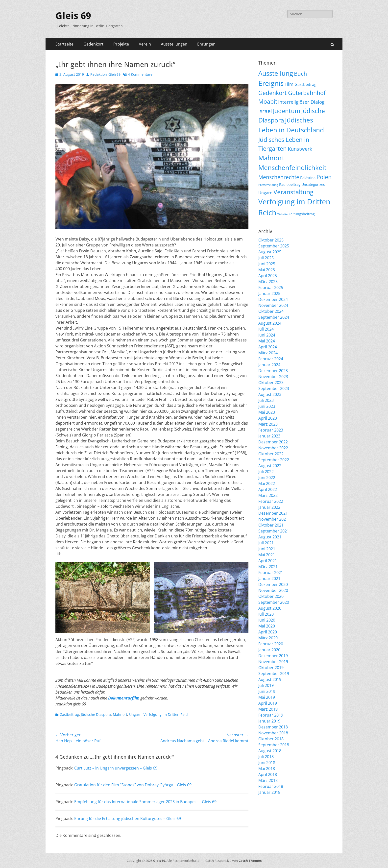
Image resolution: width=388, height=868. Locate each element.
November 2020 (273, 590)
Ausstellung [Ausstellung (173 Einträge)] (276, 73)
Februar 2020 (271, 644)
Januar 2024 (269, 365)
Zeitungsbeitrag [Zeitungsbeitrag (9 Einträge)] (302, 214)
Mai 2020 (267, 626)
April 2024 (268, 347)
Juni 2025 (267, 264)
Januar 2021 (269, 579)
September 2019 (274, 674)
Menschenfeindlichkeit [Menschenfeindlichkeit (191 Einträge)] (292, 168)
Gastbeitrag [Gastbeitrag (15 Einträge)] (305, 84)
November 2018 (273, 733)
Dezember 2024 (273, 299)
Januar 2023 (269, 436)
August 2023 (270, 394)
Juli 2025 (266, 258)
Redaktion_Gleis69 (105, 74)
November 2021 (273, 519)
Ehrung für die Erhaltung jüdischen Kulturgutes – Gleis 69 (128, 819)
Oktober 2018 (271, 739)
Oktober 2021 (271, 525)
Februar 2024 (271, 359)
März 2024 (268, 353)
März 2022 (268, 495)
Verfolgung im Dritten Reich (167, 714)
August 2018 (270, 751)
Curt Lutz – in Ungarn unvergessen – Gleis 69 (116, 768)
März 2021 (268, 567)
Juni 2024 (267, 335)
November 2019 (273, 662)
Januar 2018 (269, 792)
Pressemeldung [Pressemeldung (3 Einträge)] (268, 185)
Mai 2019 (267, 697)
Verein (145, 44)
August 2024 (270, 323)
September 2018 (274, 745)
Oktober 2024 (271, 311)
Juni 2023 (267, 406)
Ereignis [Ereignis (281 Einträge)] (271, 83)
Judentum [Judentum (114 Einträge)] (287, 111)
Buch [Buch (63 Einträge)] (301, 74)
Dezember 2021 (273, 513)
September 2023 (274, 388)
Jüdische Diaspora (96, 714)
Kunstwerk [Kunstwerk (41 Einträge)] (300, 149)
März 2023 (268, 424)
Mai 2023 (267, 412)
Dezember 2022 (273, 442)
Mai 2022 (267, 483)
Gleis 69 (73, 16)
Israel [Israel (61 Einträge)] (265, 111)
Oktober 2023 (271, 383)
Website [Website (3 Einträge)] (282, 214)
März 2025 (268, 282)
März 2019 (268, 709)
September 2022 (274, 460)
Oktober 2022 (271, 454)
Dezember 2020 (273, 584)
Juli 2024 (266, 329)
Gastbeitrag (69, 714)
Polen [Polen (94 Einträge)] (324, 177)
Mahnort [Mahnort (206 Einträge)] (271, 158)
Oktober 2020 (271, 596)
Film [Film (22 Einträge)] (289, 84)
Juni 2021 (267, 549)
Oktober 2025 (271, 240)
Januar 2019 (269, 721)
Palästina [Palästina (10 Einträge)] (308, 178)
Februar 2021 (271, 573)
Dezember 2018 (273, 727)
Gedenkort (93, 44)
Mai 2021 (267, 555)
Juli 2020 (266, 614)
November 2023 (273, 377)
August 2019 (270, 679)
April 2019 (268, 703)
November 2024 (273, 305)
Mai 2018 (267, 769)
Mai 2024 (267, 341)
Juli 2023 (266, 400)
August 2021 (270, 537)
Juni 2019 (267, 691)
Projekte (121, 44)
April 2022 (268, 489)
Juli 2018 (266, 757)
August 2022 (270, 466)
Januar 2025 (269, 293)
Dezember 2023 (273, 371)
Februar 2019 (271, 715)
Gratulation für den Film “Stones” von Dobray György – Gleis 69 (133, 785)
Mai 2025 (267, 270)
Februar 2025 (271, 288)
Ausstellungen (174, 44)
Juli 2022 (266, 472)
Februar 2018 (271, 786)
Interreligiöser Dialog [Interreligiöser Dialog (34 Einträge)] (301, 102)
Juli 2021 (266, 543)
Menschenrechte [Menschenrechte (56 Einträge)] (279, 177)
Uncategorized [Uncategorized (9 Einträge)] (313, 184)
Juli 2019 (266, 685)
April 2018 (268, 774)
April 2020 (268, 632)
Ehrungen (206, 44)
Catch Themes (250, 861)
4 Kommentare (140, 74)
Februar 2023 (271, 430)
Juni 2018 (267, 763)
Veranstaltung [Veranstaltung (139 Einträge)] (293, 192)
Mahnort (120, 714)
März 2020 (268, 638)
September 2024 (274, 317)
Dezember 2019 (273, 656)
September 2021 (274, 531)
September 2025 (274, 246)
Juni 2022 (267, 478)
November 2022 (273, 448)
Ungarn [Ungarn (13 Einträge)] (265, 193)
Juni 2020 (267, 620)
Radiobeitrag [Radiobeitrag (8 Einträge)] (290, 184)
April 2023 (268, 418)
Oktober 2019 (271, 668)
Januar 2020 (269, 650)
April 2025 (268, 276)
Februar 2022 (271, 501)
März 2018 (268, 780)
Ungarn (135, 714)
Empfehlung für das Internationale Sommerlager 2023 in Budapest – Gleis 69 (145, 802)
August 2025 (270, 252)
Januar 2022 (269, 507)
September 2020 (274, 602)
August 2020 (270, 608)
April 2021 (268, 561)
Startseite (64, 44)
